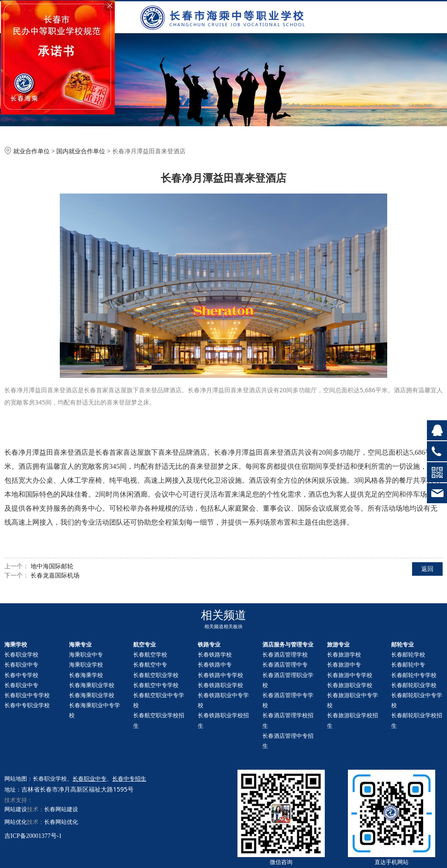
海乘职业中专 (86, 654)
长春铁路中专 (215, 664)
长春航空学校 (150, 654)
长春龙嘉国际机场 (55, 575)
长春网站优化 (61, 822)
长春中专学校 (21, 675)
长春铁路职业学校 (220, 685)
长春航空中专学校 (156, 685)
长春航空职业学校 (156, 675)
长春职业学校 (21, 654)
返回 (427, 569)
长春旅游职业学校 (350, 685)
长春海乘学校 (86, 675)
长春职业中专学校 (27, 695)
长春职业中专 (21, 664)
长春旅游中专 (344, 664)
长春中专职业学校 (27, 705)
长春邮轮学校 (408, 654)
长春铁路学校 (215, 654)
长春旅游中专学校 (350, 675)
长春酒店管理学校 (285, 654)
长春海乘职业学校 (92, 685)
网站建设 (16, 809)
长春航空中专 (150, 664)
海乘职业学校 (86, 664)
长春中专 (408, 664)
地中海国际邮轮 (52, 566)
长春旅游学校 (344, 654)
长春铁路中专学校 (220, 675)
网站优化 (16, 822)
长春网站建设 (61, 809)
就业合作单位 (31, 151)
